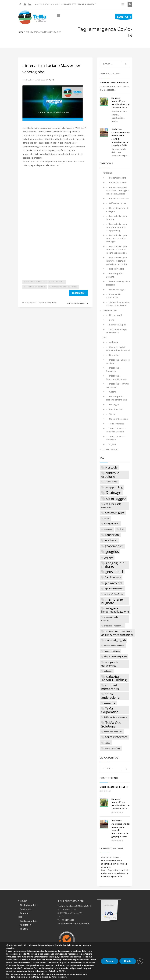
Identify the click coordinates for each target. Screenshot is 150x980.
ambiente (114, 342)
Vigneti (112, 444)
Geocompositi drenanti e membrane (116, 398)
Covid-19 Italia (58, 282)
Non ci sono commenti (77, 303)
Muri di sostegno (117, 290)
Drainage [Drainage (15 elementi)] (113, 493)
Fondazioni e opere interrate (117, 218)
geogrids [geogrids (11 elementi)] (112, 552)
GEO (105, 337)
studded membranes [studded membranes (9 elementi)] (110, 687)
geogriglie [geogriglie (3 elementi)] (108, 557)
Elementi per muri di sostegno (117, 210)
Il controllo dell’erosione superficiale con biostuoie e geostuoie (115, 873)
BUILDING (108, 173)
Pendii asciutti (116, 409)
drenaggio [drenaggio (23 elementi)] (116, 498)
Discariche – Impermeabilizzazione (116, 377)
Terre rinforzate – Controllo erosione (116, 430)
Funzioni (24, 913)
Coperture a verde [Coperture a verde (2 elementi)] (111, 482)
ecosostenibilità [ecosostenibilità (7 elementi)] (114, 513)
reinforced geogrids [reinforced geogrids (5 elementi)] (115, 640)
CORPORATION (45, 303)
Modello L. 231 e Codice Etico (114, 83)
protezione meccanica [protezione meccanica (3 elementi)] (114, 626)
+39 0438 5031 (69, 4)
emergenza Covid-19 (36, 287)
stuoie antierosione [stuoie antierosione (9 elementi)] (110, 696)
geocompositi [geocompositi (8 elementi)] (114, 546)
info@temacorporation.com (76, 923)
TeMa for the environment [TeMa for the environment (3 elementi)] (116, 717)
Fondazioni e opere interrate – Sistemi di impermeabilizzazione (117, 250)
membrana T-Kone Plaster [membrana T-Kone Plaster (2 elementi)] (114, 594)
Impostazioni (58, 977)
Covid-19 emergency (36, 282)
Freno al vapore (117, 269)
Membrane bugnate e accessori (118, 283)
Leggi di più (78, 293)
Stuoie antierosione (118, 419)
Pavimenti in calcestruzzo (114, 296)
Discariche (114, 355)
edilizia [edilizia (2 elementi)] (106, 518)
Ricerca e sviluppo (118, 325)
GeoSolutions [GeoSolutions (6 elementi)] (113, 577)
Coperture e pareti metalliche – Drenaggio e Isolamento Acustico (118, 191)
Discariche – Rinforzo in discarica (117, 385)
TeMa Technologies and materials (117, 331)
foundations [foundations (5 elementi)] (111, 540)
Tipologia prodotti (29, 905)
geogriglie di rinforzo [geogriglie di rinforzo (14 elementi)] (113, 565)
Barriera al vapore (118, 178)
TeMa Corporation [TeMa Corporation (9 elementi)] (110, 710)
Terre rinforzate (117, 424)
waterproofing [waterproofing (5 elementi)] (112, 748)
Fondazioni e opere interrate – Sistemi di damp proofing (117, 227)
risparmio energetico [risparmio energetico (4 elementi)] (115, 656)
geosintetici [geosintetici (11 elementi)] (114, 572)
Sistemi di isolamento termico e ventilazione (118, 304)
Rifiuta (128, 961)
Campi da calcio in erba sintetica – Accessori (118, 349)
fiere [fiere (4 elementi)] (122, 529)
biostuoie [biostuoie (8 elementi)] (111, 467)
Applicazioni (26, 909)
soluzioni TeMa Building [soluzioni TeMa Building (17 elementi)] (114, 678)
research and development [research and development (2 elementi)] (114, 646)
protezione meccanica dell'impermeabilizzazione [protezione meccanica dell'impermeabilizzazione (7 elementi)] (117, 633)
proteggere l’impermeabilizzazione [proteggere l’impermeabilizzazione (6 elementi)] (115, 610)
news (54, 303)
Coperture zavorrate (119, 198)
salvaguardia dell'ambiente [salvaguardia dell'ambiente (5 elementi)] (110, 664)
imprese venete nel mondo (64, 287)
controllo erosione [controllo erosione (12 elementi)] (110, 475)
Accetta (109, 961)
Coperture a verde (118, 183)
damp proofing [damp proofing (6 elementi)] (114, 487)
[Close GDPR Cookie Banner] (140, 961)
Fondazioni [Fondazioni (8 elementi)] (112, 535)
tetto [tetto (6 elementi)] (108, 742)
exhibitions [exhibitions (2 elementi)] (108, 529)
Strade (112, 414)
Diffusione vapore (118, 203)
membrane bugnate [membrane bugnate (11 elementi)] (112, 601)
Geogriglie (114, 404)
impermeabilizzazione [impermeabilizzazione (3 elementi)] (114, 588)
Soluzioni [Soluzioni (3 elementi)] (108, 671)
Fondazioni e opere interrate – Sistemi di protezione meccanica (117, 261)
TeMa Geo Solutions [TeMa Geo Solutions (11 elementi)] (111, 724)
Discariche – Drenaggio (113, 369)
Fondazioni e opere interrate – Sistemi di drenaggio (117, 238)
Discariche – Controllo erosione (118, 361)
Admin (52, 80)
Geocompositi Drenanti (114, 275)
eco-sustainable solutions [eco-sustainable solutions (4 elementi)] (111, 506)
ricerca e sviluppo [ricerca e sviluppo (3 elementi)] (112, 651)
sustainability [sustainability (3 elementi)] (110, 703)
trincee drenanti (110, 449)
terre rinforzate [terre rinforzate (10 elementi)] (116, 737)
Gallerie (113, 392)
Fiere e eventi (116, 315)
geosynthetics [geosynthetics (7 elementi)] (113, 583)
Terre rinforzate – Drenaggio (116, 438)
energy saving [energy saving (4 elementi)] (112, 524)
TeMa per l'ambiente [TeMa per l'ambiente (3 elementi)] (113, 732)
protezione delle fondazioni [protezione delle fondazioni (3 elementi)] (110, 619)
